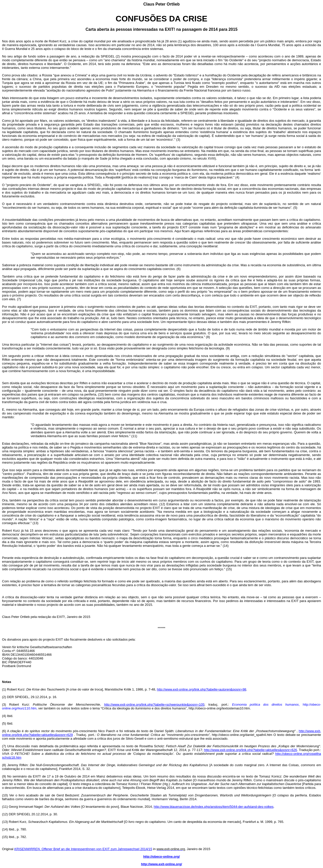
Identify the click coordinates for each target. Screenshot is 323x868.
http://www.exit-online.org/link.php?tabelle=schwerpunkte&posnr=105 (154, 705)
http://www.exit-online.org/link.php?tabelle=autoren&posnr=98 (202, 689)
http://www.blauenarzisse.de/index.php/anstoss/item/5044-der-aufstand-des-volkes (214, 807)
